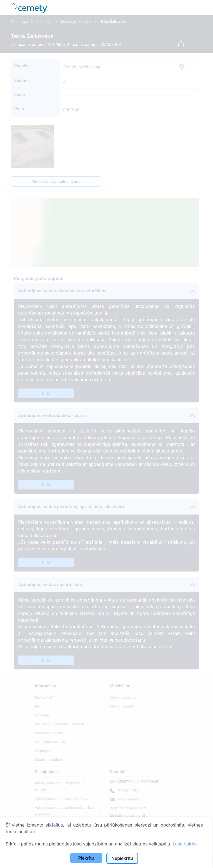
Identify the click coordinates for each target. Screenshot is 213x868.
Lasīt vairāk (185, 844)
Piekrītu (86, 858)
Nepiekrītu (122, 858)
